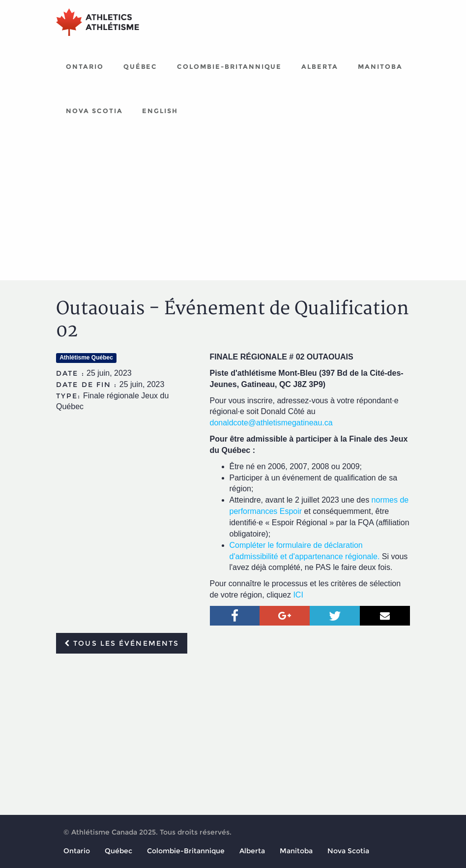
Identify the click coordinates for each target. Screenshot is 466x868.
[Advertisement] (233, 207)
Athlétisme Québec (86, 358)
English (160, 111)
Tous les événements (122, 643)
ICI (298, 595)
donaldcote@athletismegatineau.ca (271, 423)
